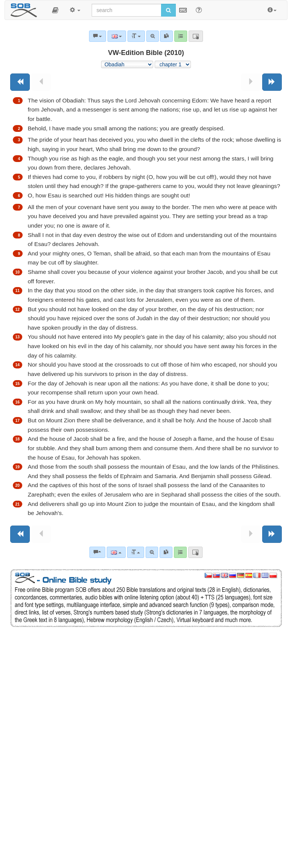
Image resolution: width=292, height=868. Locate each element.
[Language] (116, 552)
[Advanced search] (152, 552)
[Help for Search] (199, 10)
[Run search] (168, 10)
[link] (166, 552)
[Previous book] (20, 82)
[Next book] (272, 82)
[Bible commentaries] (97, 552)
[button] (55, 10)
